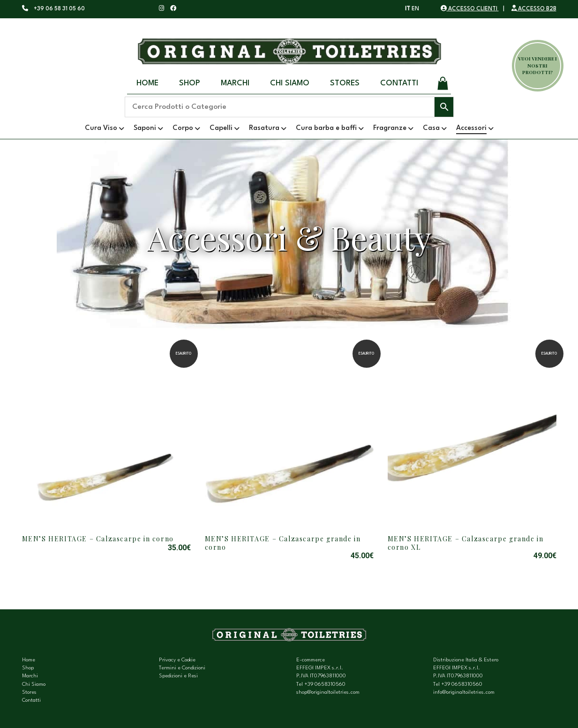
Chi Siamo (290, 83)
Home (147, 83)
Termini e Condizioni (182, 668)
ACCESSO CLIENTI (470, 9)
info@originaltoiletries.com (464, 693)
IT (408, 9)
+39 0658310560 (325, 685)
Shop (190, 83)
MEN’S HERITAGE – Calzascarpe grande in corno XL (466, 543)
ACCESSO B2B (534, 9)
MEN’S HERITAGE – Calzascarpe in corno (98, 539)
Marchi (235, 83)
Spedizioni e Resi (178, 676)
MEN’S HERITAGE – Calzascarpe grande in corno (283, 543)
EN (415, 9)
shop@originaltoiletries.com (328, 693)
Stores (345, 83)
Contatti (399, 83)
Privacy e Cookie (177, 660)
